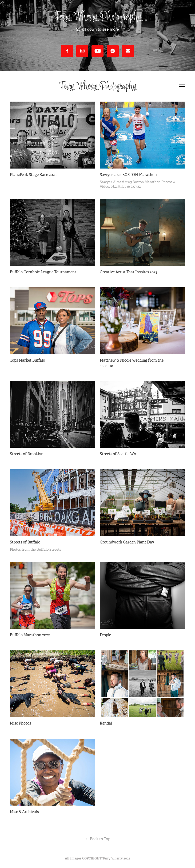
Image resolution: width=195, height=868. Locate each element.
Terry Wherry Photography (97, 86)
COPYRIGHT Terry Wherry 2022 (106, 858)
